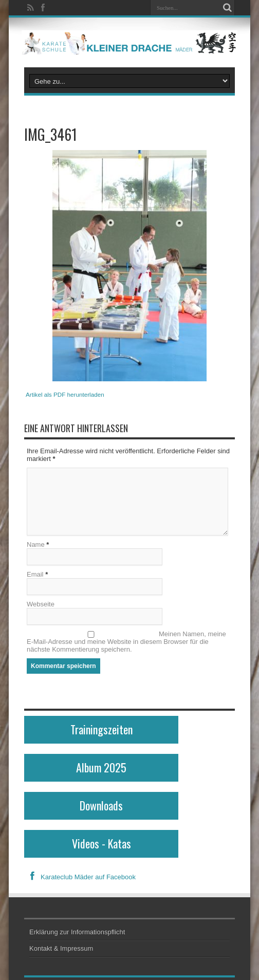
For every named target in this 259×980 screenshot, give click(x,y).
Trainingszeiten (101, 729)
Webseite (41, 604)
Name (36, 544)
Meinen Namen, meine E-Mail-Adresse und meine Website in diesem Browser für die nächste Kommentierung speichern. (126, 642)
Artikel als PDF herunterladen (65, 394)
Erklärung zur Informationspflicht (77, 932)
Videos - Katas (101, 843)
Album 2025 (101, 767)
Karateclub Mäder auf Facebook (80, 877)
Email (35, 574)
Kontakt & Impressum (61, 948)
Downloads (101, 805)
